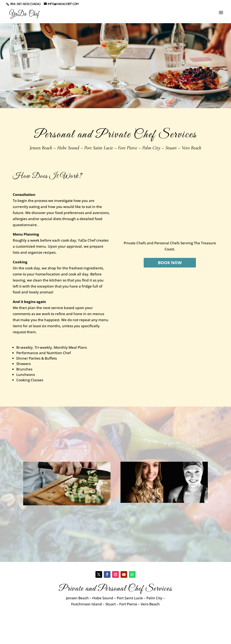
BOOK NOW (170, 263)
